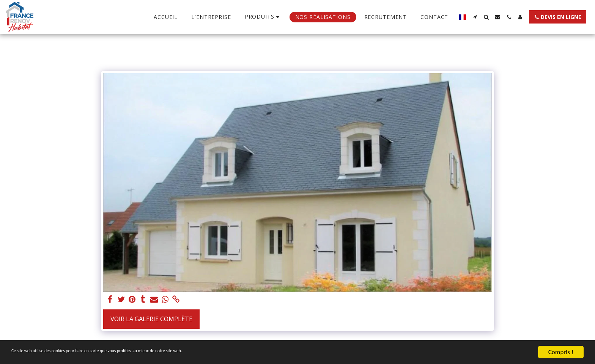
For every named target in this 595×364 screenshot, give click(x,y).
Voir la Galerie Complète (151, 319)
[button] (475, 17)
